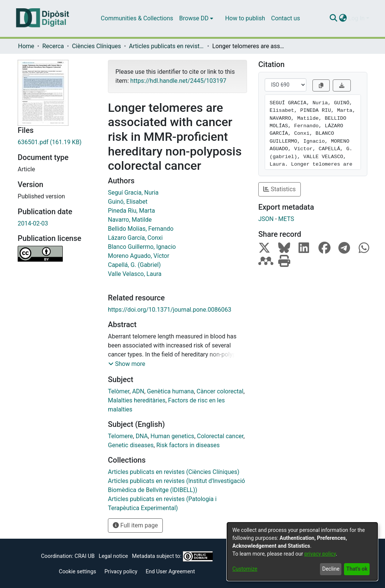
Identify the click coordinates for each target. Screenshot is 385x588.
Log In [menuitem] (356, 18)
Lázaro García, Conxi (135, 238)
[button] (127, 364)
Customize (245, 569)
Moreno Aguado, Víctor (139, 256)
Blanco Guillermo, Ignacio (142, 247)
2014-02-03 (33, 223)
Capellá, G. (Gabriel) (134, 265)
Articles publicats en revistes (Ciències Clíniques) (167, 46)
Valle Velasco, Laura (135, 274)
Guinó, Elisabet (128, 202)
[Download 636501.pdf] (57, 142)
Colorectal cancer (220, 436)
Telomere (121, 436)
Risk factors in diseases (188, 445)
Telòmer (119, 391)
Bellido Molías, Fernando (141, 229)
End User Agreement (170, 572)
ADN (138, 391)
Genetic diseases (131, 445)
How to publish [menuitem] (245, 18)
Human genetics (172, 436)
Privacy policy (121, 572)
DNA (142, 436)
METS (286, 219)
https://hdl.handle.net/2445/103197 (178, 81)
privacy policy (320, 554)
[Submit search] (333, 18)
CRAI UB (84, 556)
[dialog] (302, 551)
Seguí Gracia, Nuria (133, 193)
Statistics (280, 189)
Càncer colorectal (220, 391)
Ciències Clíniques (96, 46)
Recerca (53, 46)
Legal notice (113, 556)
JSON (266, 219)
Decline (331, 569)
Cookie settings (78, 572)
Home (26, 46)
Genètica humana (171, 391)
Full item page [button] (135, 525)
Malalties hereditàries (137, 400)
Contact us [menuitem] (286, 18)
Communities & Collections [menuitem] (137, 18)
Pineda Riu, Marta (131, 211)
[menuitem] (196, 18)
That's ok (357, 569)
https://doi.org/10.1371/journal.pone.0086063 (170, 310)
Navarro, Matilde (130, 220)
